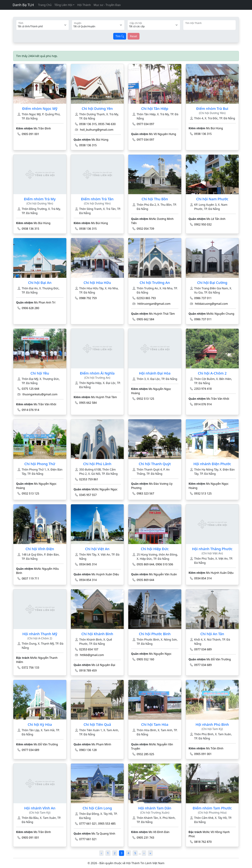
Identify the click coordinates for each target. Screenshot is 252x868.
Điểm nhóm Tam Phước (212, 808)
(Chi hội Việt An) (212, 553)
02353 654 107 (89, 649)
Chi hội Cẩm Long (97, 808)
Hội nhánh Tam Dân (155, 808)
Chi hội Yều (40, 373)
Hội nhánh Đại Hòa (155, 373)
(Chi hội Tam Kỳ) (212, 729)
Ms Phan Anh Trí (45, 302)
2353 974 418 (203, 389)
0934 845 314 (88, 564)
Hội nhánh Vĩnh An (40, 808)
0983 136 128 (88, 750)
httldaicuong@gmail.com (211, 304)
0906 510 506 (164, 564)
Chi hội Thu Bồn (155, 199)
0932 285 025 (145, 754)
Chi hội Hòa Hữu (97, 283)
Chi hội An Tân (212, 634)
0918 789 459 (88, 671)
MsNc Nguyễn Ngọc (105, 489)
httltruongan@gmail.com (154, 304)
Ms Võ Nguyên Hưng (162, 134)
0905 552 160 (145, 659)
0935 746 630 (107, 124)
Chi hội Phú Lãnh (97, 464)
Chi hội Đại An (40, 283)
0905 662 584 (145, 319)
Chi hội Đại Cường (212, 283)
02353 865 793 (146, 298)
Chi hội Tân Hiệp (155, 109)
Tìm (120, 36)
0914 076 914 (30, 410)
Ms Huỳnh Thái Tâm (162, 314)
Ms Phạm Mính (101, 744)
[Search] (209, 25)
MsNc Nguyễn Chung (220, 314)
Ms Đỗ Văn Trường (219, 659)
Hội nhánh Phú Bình (212, 724)
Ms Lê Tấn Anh (216, 219)
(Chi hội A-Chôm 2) (40, 638)
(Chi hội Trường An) (97, 378)
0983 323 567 (145, 493)
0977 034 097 (145, 124)
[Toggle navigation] (15, 12)
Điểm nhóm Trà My (40, 199)
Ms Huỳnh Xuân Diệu (105, 574)
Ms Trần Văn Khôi (45, 404)
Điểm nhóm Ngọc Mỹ (40, 109)
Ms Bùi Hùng (100, 140)
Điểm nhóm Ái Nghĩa (97, 373)
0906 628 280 (30, 308)
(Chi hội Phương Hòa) (212, 813)
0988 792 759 (88, 298)
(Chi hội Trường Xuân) (155, 813)
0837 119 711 (30, 578)
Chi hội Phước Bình (155, 634)
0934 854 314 (88, 580)
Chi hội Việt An (97, 549)
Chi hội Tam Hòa (155, 724)
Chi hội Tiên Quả (97, 724)
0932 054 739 (145, 229)
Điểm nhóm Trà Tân (97, 199)
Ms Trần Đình (42, 128)
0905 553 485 (107, 824)
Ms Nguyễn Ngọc (160, 654)
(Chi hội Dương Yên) (212, 113)
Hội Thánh (84, 5)
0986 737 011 (203, 298)
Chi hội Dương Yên (97, 109)
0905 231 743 (145, 838)
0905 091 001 (30, 134)
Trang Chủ (45, 5)
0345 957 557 (88, 495)
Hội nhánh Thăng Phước (212, 549)
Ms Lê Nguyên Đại (103, 665)
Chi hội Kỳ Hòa (40, 724)
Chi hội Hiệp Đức (155, 549)
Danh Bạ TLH (23, 5)
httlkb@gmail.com (92, 655)
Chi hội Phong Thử (40, 464)
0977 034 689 (203, 649)
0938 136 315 (88, 124)
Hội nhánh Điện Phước (212, 464)
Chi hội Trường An (155, 283)
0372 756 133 (30, 668)
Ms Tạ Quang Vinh (103, 834)
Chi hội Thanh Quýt (155, 464)
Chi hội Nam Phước (212, 199)
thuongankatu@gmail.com (40, 394)
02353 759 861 (89, 479)
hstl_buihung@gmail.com (97, 130)
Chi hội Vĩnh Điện (40, 549)
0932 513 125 (145, 399)
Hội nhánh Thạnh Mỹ (40, 634)
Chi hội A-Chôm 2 (212, 373)
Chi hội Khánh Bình (97, 634)
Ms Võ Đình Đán (159, 832)
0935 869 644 (145, 564)
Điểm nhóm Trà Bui (212, 109)
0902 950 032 (203, 224)
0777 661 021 (88, 824)
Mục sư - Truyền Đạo (107, 5)
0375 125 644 (30, 389)
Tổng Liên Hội (63, 5)
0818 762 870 (203, 842)
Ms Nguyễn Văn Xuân (163, 574)
